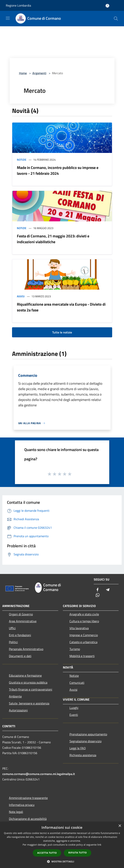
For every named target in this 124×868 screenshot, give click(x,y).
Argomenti (39, 73)
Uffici (12, 628)
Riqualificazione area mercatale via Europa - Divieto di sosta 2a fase (61, 307)
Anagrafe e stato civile (84, 614)
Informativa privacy (22, 805)
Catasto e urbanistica (83, 642)
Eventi (74, 715)
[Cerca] (116, 19)
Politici (13, 642)
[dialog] (62, 845)
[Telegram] (108, 590)
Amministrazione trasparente (28, 798)
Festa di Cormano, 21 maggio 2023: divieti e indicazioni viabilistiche (53, 239)
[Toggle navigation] (8, 18)
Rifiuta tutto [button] (78, 853)
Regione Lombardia (18, 5)
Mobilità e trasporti (82, 656)
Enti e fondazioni (20, 635)
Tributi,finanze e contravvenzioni (31, 689)
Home (23, 73)
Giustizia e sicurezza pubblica (28, 682)
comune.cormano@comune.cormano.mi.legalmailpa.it (39, 774)
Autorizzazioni (18, 710)
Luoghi (74, 708)
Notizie (22, 160)
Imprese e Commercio (84, 635)
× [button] (120, 826)
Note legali (16, 812)
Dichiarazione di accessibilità (28, 819)
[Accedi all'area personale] (107, 6)
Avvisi (21, 296)
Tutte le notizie (62, 332)
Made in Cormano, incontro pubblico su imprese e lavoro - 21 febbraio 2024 (58, 170)
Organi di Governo (21, 614)
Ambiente (15, 696)
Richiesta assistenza (83, 755)
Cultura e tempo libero (84, 621)
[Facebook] (98, 590)
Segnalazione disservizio (85, 741)
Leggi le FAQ (78, 748)
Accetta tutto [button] (47, 853)
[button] (62, 861)
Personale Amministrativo (26, 649)
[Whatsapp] (98, 595)
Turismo (75, 649)
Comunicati (77, 683)
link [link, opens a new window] (99, 845)
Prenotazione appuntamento (88, 734)
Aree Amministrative (23, 621)
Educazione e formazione (25, 675)
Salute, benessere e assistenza (29, 703)
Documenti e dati (20, 656)
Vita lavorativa (79, 628)
